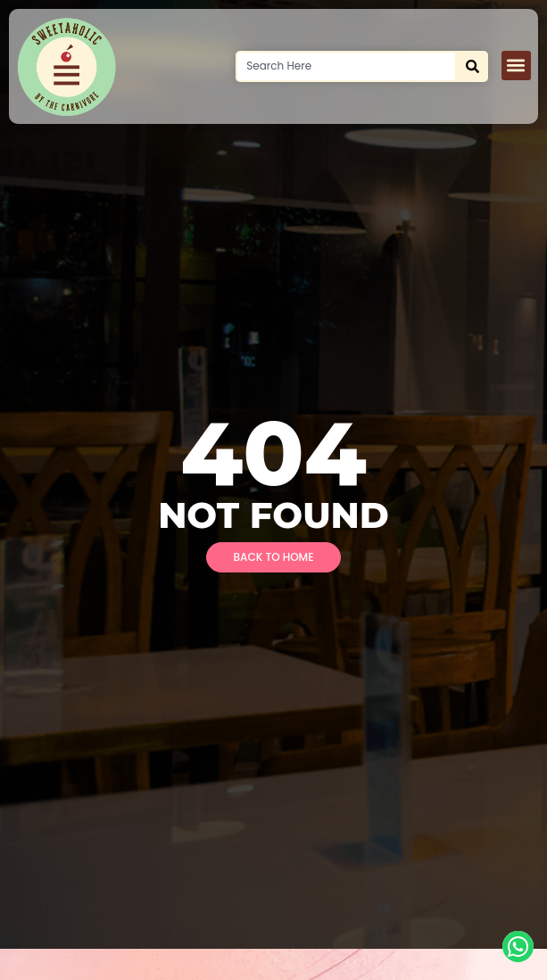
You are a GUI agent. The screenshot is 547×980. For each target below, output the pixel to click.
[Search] (472, 66)
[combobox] (346, 66)
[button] (516, 66)
